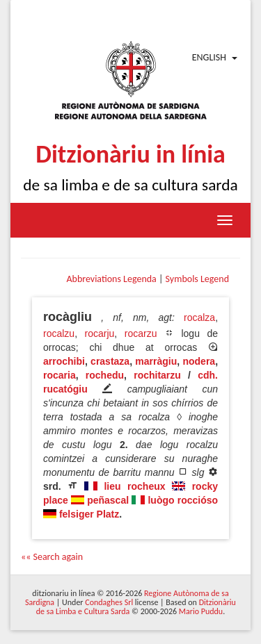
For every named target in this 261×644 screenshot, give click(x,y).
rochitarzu (157, 375)
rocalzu (59, 333)
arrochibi (64, 361)
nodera (199, 361)
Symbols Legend (197, 279)
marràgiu (156, 361)
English (209, 57)
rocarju (100, 333)
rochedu (105, 375)
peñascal (108, 500)
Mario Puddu (201, 611)
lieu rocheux (134, 486)
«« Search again (52, 557)
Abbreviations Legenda (111, 279)
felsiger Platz (89, 514)
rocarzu (141, 333)
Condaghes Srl (109, 602)
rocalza (199, 317)
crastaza (110, 361)
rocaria (60, 375)
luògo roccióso (183, 500)
